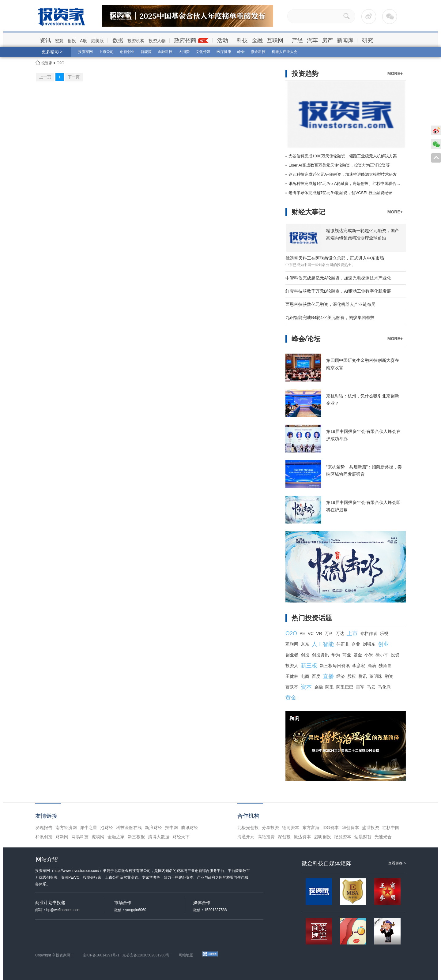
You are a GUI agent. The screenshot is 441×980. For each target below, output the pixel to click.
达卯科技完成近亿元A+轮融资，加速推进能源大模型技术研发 (343, 174)
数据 (118, 40)
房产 (327, 40)
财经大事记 (308, 212)
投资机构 (136, 41)
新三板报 (136, 837)
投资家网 (85, 52)
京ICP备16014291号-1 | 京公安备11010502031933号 (126, 955)
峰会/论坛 (306, 339)
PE (302, 633)
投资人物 (157, 41)
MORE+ (395, 73)
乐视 (384, 633)
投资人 (292, 666)
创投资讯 (320, 655)
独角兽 (385, 666)
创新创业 (127, 52)
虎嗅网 (98, 837)
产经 (297, 40)
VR (319, 633)
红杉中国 (391, 828)
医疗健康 (224, 52)
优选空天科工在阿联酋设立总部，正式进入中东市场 (335, 258)
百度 (316, 676)
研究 (367, 40)
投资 (395, 655)
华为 (336, 655)
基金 (358, 655)
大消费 (184, 52)
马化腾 (384, 687)
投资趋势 (305, 74)
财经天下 (181, 837)
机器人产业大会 (285, 52)
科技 (242, 40)
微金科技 (258, 52)
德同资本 (291, 828)
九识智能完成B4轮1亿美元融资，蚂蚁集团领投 (330, 317)
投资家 (47, 63)
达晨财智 (363, 837)
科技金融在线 (129, 828)
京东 (305, 644)
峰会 (241, 52)
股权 (352, 676)
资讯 (45, 40)
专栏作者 (369, 633)
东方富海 (311, 828)
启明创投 (322, 837)
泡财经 (107, 828)
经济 (341, 676)
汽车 (312, 40)
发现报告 (44, 828)
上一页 (45, 77)
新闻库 (345, 40)
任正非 (343, 644)
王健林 (292, 676)
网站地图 (186, 955)
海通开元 (246, 837)
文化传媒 (203, 52)
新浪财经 (153, 828)
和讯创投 (44, 837)
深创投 (284, 837)
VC (311, 633)
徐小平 (382, 655)
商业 (347, 655)
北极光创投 (248, 828)
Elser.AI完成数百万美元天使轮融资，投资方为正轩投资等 (339, 165)
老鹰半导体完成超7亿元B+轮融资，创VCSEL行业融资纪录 (340, 193)
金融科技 (165, 52)
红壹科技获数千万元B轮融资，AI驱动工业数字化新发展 (338, 291)
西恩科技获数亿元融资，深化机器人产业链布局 (330, 304)
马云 (371, 687)
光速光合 (383, 837)
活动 (223, 40)
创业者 (292, 655)
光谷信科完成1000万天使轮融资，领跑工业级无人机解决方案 (343, 156)
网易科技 (80, 837)
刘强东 (369, 644)
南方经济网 (66, 828)
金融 (257, 40)
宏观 (59, 41)
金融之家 (116, 837)
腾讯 (363, 676)
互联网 (275, 40)
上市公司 (106, 52)
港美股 (97, 41)
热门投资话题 (312, 618)
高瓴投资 (266, 837)
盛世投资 (371, 828)
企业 (356, 644)
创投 (72, 41)
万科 (329, 633)
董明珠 (376, 676)
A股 (83, 41)
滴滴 (372, 666)
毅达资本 (302, 837)
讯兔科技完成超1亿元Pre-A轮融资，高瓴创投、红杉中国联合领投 (346, 184)
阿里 (330, 687)
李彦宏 (359, 666)
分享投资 (270, 828)
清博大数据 (159, 837)
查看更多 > (397, 863)
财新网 (62, 837)
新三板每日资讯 (335, 666)
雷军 (360, 687)
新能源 (146, 52)
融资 (389, 676)
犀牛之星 (89, 828)
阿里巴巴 (345, 687)
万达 (340, 633)
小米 (369, 655)
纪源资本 (343, 837)
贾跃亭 (292, 687)
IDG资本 (331, 828)
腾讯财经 (190, 828)
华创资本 (350, 828)
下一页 (74, 77)
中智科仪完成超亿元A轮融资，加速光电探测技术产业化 (338, 278)
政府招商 (185, 40)
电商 (305, 676)
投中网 (171, 828)
